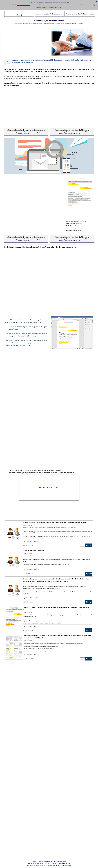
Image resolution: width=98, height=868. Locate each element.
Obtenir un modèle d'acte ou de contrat (49, 14)
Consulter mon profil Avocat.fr (49, 487)
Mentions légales (61, 862)
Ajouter (89, 545)
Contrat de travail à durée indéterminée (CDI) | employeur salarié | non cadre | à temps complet (55, 522)
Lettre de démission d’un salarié (34, 551)
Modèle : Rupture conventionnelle (49, 20)
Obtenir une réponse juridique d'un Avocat (19, 14)
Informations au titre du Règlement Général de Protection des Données (49, 865)
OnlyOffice (12, 329)
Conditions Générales (35, 864)
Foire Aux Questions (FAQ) (46, 862)
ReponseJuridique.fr (39, 247)
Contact (34, 862)
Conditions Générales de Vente (60, 864)
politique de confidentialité (23, 5)
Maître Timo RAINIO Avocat (76, 223)
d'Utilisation (46, 864)
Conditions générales (56, 7)
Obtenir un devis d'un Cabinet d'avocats (80, 14)
